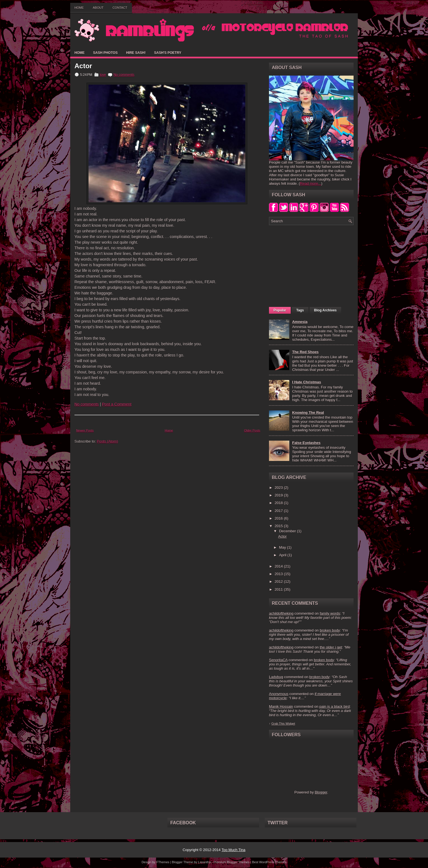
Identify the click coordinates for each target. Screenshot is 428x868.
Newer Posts (85, 430)
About (98, 8)
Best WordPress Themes (269, 862)
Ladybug (276, 677)
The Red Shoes (305, 352)
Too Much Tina (234, 850)
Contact (120, 8)
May (283, 547)
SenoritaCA (278, 660)
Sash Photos (105, 53)
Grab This (278, 724)
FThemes (163, 862)
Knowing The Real (308, 413)
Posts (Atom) (108, 441)
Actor (83, 66)
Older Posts (252, 430)
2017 (279, 511)
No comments (124, 75)
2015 (279, 526)
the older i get (331, 647)
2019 (279, 495)
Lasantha (204, 862)
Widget (290, 724)
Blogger (321, 792)
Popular (280, 310)
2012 (279, 582)
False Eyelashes (306, 443)
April (283, 555)
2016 (279, 518)
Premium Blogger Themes (231, 862)
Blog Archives (325, 310)
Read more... (311, 184)
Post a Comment (117, 404)
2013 (279, 574)
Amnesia (300, 322)
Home (79, 8)
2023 (279, 488)
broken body (330, 630)
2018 (279, 503)
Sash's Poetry (167, 53)
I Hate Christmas (307, 382)
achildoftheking (281, 613)
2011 (279, 589)
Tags (300, 310)
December (288, 531)
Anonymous (279, 694)
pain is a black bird (334, 707)
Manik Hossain (281, 707)
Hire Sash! (136, 53)
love (103, 75)
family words (330, 613)
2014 (279, 566)
